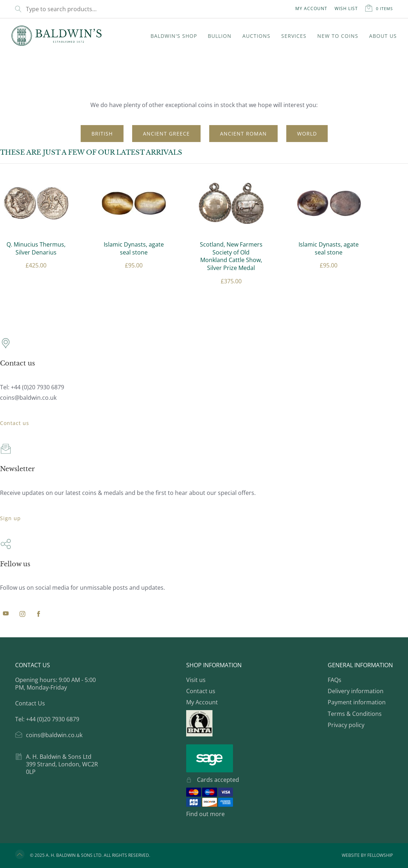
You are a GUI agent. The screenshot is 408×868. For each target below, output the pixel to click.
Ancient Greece (166, 134)
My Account (311, 8)
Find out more (205, 814)
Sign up (10, 518)
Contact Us (30, 703)
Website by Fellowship (367, 855)
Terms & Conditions (355, 714)
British (102, 134)
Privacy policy (346, 725)
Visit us (196, 680)
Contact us (15, 423)
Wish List (346, 8)
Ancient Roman (243, 134)
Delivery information (356, 691)
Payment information (357, 702)
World (307, 134)
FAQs (335, 680)
